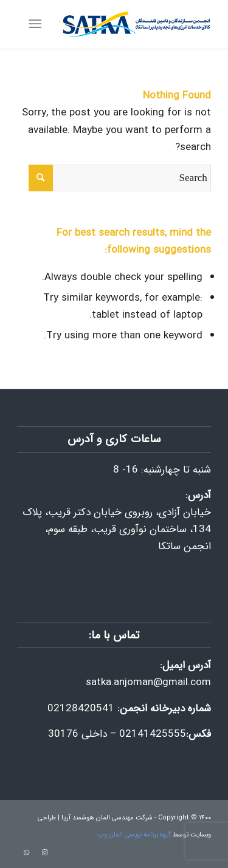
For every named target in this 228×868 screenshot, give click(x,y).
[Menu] (37, 24)
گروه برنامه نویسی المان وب (134, 835)
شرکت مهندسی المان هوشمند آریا (107, 818)
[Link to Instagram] (44, 853)
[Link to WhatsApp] (26, 853)
